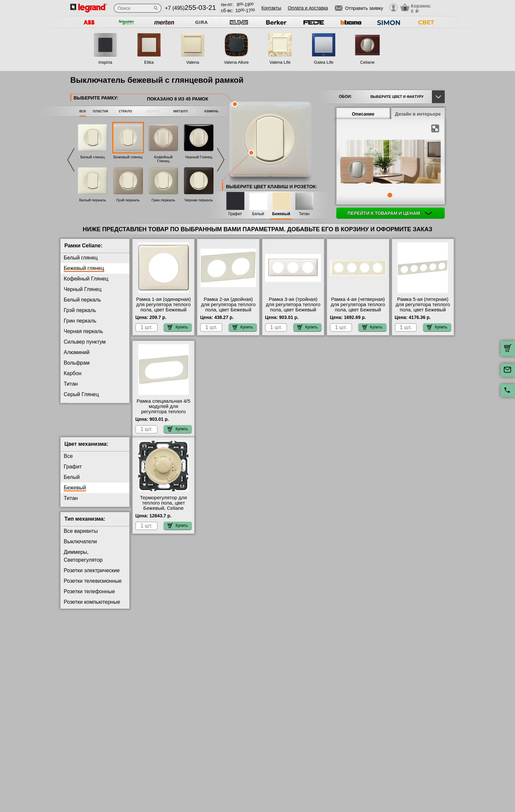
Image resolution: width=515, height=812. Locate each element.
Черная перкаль (199, 200)
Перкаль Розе (80, 436)
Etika (149, 62)
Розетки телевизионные (93, 586)
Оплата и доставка (308, 8)
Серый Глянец (81, 394)
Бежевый (281, 214)
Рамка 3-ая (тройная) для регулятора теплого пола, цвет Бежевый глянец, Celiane (293, 307)
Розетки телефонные (89, 597)
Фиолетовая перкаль (89, 405)
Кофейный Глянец (163, 159)
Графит (235, 214)
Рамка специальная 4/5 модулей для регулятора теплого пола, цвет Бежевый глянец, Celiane (163, 412)
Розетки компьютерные (92, 607)
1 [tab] (390, 195)
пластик (100, 111)
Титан (304, 214)
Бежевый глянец (128, 157)
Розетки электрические (92, 576)
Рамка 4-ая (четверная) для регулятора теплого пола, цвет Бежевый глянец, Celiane (358, 307)
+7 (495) (190, 8)
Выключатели (80, 547)
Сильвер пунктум (85, 342)
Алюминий (77, 352)
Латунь (72, 415)
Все (68, 461)
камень (211, 111)
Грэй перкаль (128, 200)
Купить (178, 327)
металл (181, 111)
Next (221, 160)
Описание (363, 114)
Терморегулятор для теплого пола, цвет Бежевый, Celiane (163, 508)
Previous (71, 160)
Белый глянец (93, 157)
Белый (258, 214)
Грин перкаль (163, 200)
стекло (125, 111)
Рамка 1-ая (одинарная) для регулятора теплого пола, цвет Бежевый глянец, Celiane (164, 307)
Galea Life (324, 62)
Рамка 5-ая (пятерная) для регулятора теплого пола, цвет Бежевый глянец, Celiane (423, 307)
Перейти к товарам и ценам (390, 213)
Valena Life (280, 62)
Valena (193, 62)
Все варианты (81, 536)
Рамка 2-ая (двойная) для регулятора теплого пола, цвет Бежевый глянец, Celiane (228, 307)
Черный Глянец (199, 157)
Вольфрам (77, 363)
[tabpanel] (391, 162)
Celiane (367, 62)
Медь (70, 426)
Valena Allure (236, 62)
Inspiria (105, 62)
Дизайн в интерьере (418, 114)
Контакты (271, 8)
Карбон (73, 373)
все (83, 111)
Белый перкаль (93, 200)
